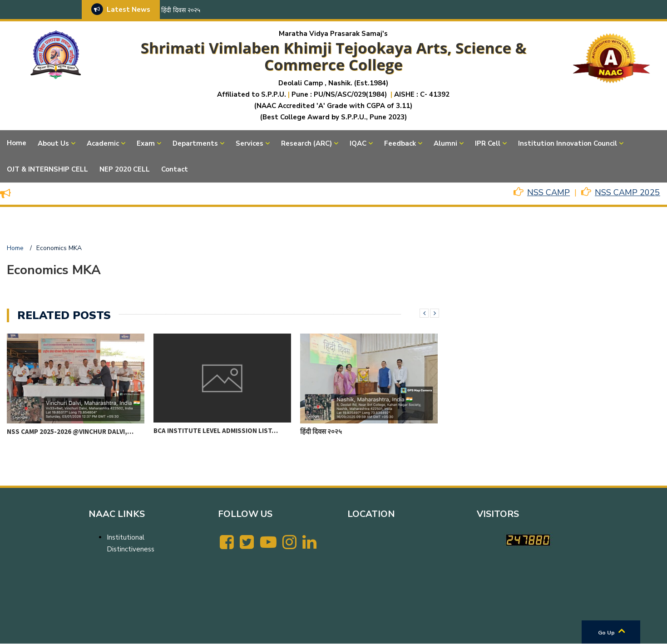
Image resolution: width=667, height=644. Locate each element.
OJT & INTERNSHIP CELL (47, 169)
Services (250, 143)
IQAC (358, 143)
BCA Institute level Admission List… (216, 430)
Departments (195, 143)
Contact (175, 169)
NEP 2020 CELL (125, 169)
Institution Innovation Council (568, 143)
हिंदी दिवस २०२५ (181, 10)
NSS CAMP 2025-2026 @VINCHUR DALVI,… (70, 431)
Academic (103, 143)
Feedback (400, 143)
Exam (146, 143)
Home (17, 143)
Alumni (445, 143)
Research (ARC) (306, 143)
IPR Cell (488, 143)
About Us (53, 143)
